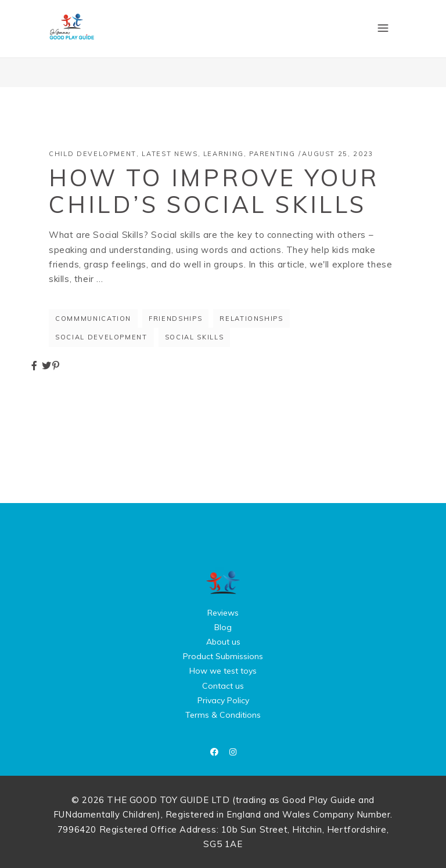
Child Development (93, 154)
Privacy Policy (223, 700)
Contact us (223, 686)
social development (101, 337)
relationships (251, 319)
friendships (175, 319)
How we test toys (223, 671)
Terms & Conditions (223, 715)
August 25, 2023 (338, 154)
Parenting (272, 154)
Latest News (170, 154)
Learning (224, 154)
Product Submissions (223, 656)
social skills (194, 337)
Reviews (223, 613)
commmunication (93, 319)
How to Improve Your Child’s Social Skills (214, 191)
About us (223, 642)
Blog (223, 627)
